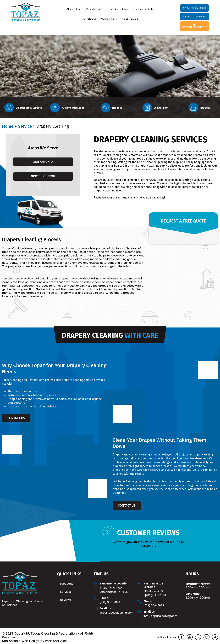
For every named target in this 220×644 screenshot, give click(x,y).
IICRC (106, 178)
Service (25, 124)
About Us (73, 9)
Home (8, 124)
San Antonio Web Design (21, 639)
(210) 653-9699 (110, 600)
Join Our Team (119, 9)
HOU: (195, 16)
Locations (89, 19)
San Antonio (43, 160)
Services (108, 19)
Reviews (66, 598)
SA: (194, 8)
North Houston (43, 174)
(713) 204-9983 (154, 603)
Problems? (94, 9)
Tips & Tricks (129, 19)
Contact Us (145, 9)
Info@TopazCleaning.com (117, 610)
